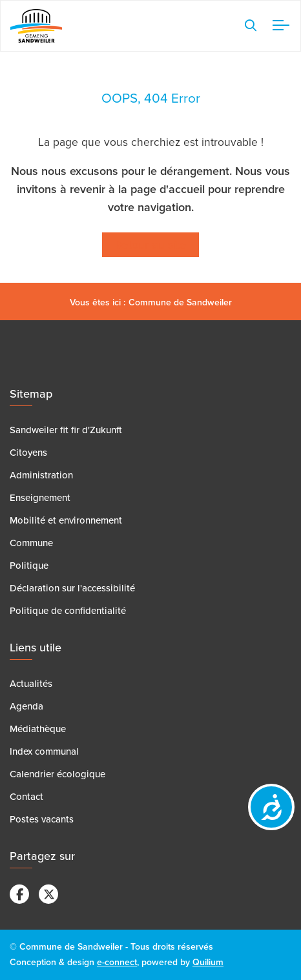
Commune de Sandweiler (180, 302)
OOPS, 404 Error (151, 98)
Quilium (208, 962)
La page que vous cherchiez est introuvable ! (151, 142)
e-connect (117, 962)
